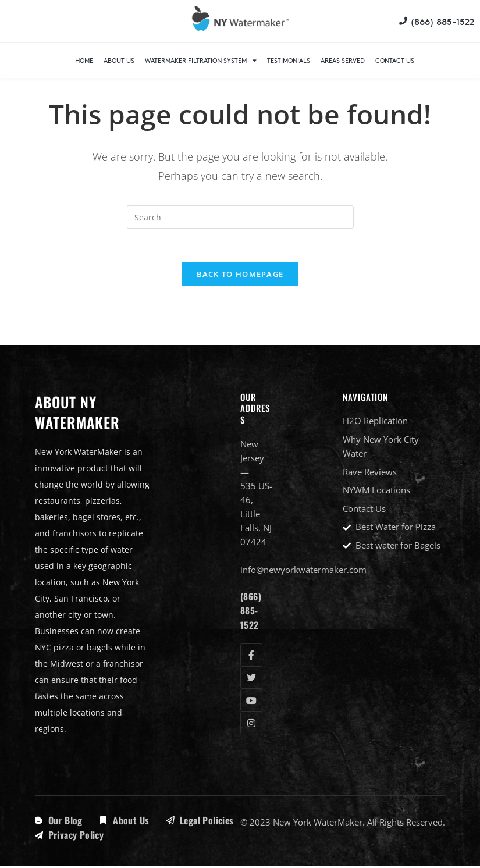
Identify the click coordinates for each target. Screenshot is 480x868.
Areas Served (343, 60)
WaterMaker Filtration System (201, 60)
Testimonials (289, 60)
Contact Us (395, 60)
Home (84, 60)
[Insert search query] (240, 217)
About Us (119, 60)
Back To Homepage (240, 276)
